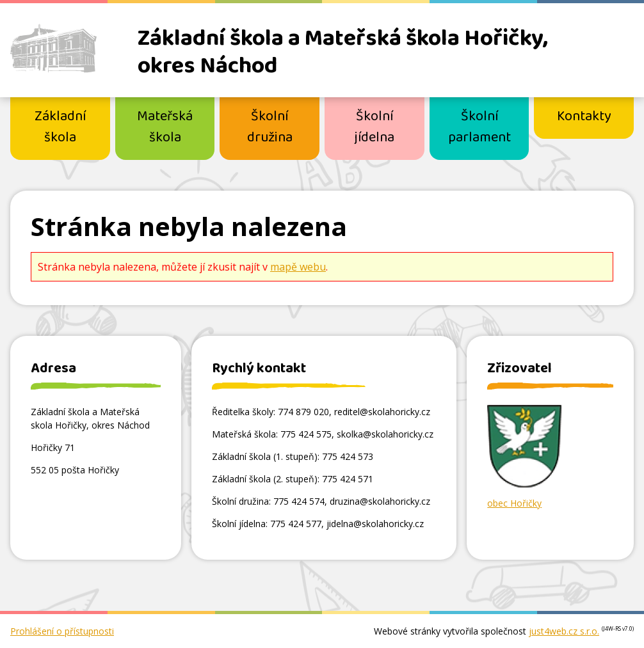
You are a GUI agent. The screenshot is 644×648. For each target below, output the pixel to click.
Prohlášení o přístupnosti (62, 631)
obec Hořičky (514, 503)
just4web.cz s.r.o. (564, 631)
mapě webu (298, 267)
